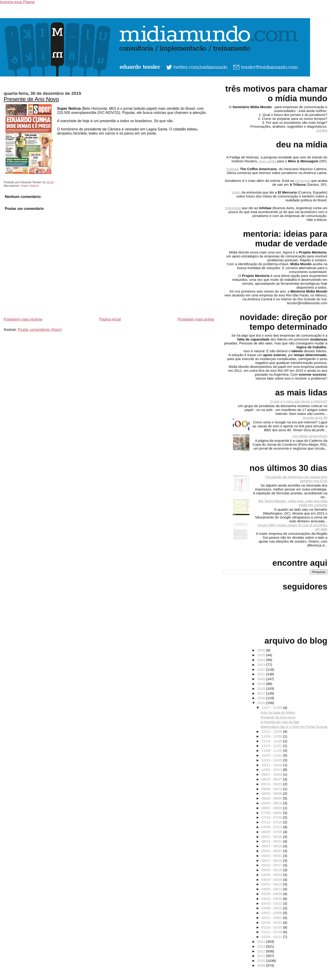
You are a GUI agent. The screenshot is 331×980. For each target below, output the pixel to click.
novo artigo (267, 161)
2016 (262, 698)
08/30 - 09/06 (272, 793)
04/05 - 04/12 (272, 889)
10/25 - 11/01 (272, 755)
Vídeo (236, 192)
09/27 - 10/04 (272, 774)
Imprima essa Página (17, 2)
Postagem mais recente (23, 319)
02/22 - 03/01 (272, 918)
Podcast (233, 169)
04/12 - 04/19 (272, 884)
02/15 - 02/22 (272, 922)
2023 (262, 665)
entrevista (302, 181)
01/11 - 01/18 (272, 932)
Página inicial (110, 319)
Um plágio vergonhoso (310, 436)
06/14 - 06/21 (272, 841)
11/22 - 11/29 (272, 741)
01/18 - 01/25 (272, 927)
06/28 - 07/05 (272, 832)
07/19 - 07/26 (272, 817)
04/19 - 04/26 (272, 880)
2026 (262, 650)
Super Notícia (30, 186)
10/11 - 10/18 (272, 765)
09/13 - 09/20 (272, 784)
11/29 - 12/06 (272, 736)
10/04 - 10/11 (272, 770)
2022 (262, 669)
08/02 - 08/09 (272, 808)
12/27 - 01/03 (272, 708)
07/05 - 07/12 (272, 827)
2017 (262, 693)
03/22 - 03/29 (272, 899)
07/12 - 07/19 (272, 822)
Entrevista (233, 208)
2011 (262, 956)
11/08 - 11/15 (272, 750)
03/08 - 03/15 (272, 908)
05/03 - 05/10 (272, 870)
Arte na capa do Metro (278, 712)
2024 (262, 660)
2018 (262, 689)
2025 (262, 655)
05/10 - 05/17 (272, 865)
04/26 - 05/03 (272, 875)
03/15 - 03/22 (272, 903)
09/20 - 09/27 (272, 779)
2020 (262, 679)
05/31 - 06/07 (272, 851)
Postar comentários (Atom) (40, 330)
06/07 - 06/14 (272, 846)
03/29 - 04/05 (272, 894)
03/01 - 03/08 (272, 913)
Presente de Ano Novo (31, 99)
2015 (262, 703)
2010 (262, 961)
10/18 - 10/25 (272, 760)
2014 (262, 942)
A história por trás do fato (280, 722)
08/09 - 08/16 (272, 803)
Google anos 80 (315, 418)
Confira (322, 130)
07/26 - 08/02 (272, 813)
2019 (262, 684)
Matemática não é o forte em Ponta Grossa (294, 727)
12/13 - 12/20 (272, 731)
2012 (262, 951)
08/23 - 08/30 (272, 798)
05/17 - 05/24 (272, 860)
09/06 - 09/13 (272, 789)
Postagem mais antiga (196, 319)
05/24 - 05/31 (272, 856)
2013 (262, 946)
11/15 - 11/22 (272, 746)
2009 (262, 965)
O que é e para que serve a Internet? (299, 401)
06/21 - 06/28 (272, 837)
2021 (262, 674)
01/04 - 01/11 (272, 937)
